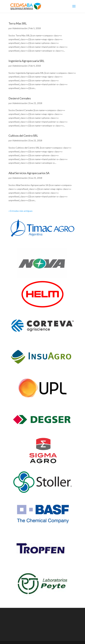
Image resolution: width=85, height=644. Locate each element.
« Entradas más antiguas (21, 211)
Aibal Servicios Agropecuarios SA (29, 173)
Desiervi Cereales (20, 98)
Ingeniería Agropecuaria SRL (26, 61)
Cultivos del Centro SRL (23, 136)
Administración (20, 28)
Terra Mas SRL (18, 23)
